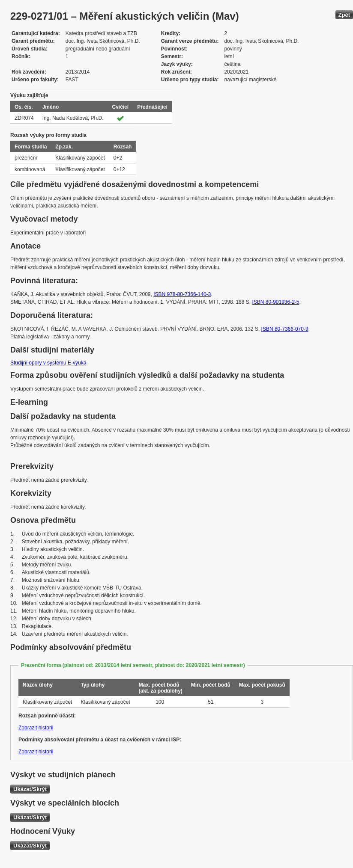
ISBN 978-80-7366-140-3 (182, 294)
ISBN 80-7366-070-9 (285, 329)
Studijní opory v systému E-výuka (48, 363)
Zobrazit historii (36, 728)
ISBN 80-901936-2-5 (275, 302)
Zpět (344, 15)
